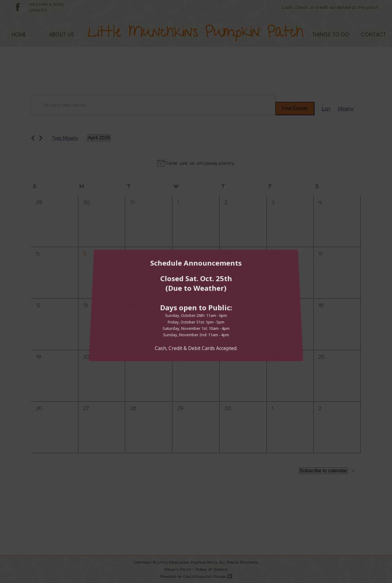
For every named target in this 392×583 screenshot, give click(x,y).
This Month (65, 138)
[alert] (196, 163)
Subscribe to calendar (323, 471)
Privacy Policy (178, 569)
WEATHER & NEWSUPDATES (47, 7)
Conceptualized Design (208, 576)
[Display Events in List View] (326, 108)
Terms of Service (211, 569)
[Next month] (41, 138)
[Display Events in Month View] (346, 108)
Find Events (295, 108)
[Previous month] (33, 138)
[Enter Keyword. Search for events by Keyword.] (153, 105)
